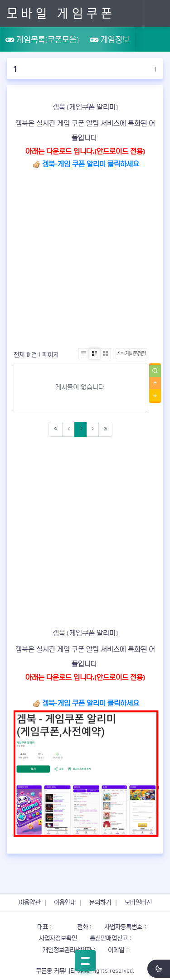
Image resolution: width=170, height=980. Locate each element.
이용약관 (29, 903)
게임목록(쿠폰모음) (42, 40)
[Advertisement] (85, 256)
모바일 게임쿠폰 (61, 14)
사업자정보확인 (58, 938)
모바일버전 (138, 903)
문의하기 (100, 903)
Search (129, 14)
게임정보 (110, 40)
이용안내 (65, 903)
